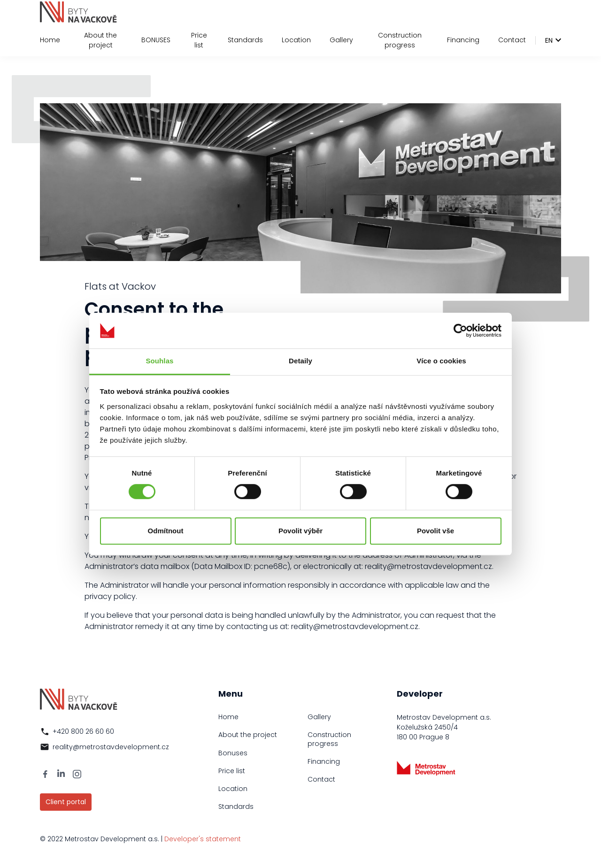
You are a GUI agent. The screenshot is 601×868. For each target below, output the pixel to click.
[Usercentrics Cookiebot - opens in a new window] (460, 330)
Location (296, 40)
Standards (245, 40)
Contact (512, 40)
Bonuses (233, 753)
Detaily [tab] (300, 361)
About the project (100, 40)
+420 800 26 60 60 (83, 731)
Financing (463, 40)
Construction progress (400, 40)
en (549, 40)
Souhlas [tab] (159, 361)
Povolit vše (435, 531)
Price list (199, 40)
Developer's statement (203, 839)
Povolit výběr (300, 531)
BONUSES (156, 40)
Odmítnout (166, 531)
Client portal (66, 802)
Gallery (341, 40)
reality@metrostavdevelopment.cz (111, 747)
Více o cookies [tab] (441, 361)
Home (50, 40)
